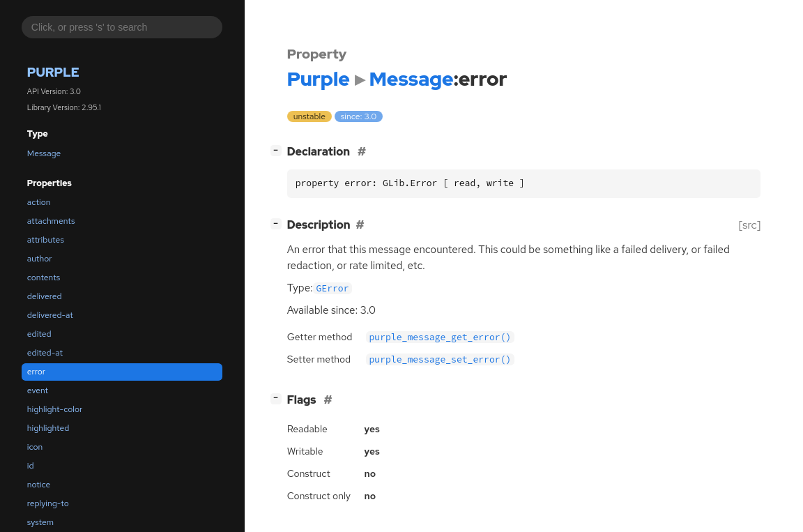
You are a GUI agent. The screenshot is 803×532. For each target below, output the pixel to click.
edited (39, 334)
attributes (46, 240)
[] (278, 150)
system (40, 522)
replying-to (48, 503)
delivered (45, 296)
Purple (53, 72)
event (38, 390)
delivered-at (50, 315)
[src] (750, 225)
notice (39, 485)
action (39, 202)
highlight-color (55, 409)
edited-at (45, 353)
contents (44, 278)
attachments (51, 221)
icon (35, 447)
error (36, 372)
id (31, 466)
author (40, 259)
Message (44, 153)
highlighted (48, 428)
